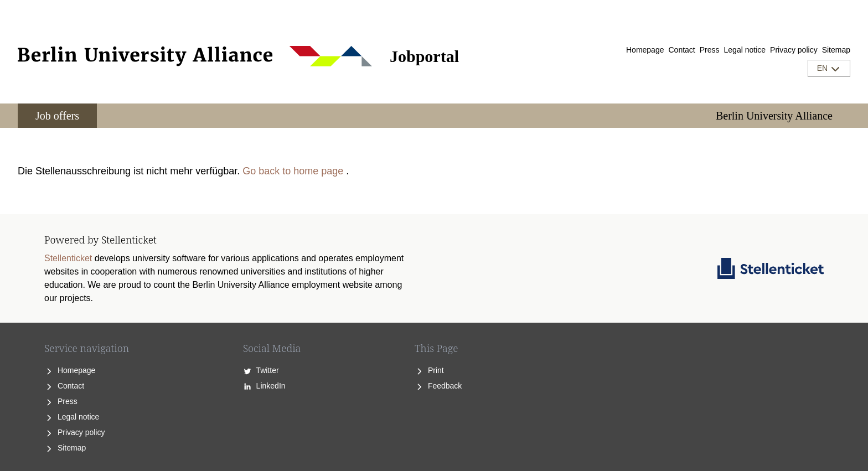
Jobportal (424, 56)
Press (710, 50)
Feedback (438, 386)
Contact (681, 50)
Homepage (645, 50)
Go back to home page (293, 171)
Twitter (261, 370)
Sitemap (836, 50)
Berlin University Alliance (774, 116)
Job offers (57, 116)
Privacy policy (794, 50)
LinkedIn (264, 386)
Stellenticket (68, 258)
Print (429, 370)
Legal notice (745, 50)
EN (829, 69)
